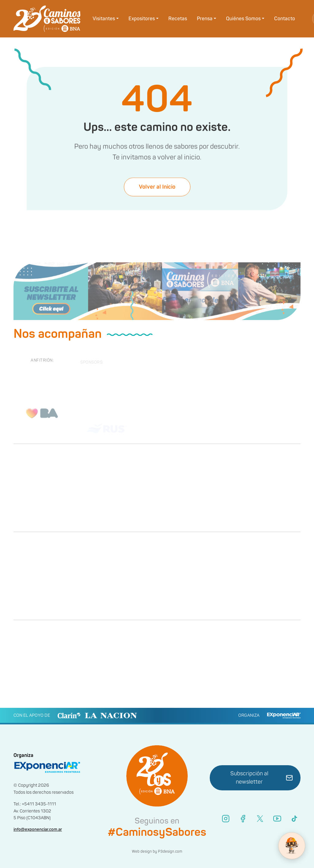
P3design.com (170, 852)
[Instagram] (226, 819)
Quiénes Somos (243, 19)
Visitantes (104, 19)
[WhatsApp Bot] (292, 846)
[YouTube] (277, 819)
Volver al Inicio (157, 192)
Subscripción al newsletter (262, 778)
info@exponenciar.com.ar (38, 829)
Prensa (205, 19)
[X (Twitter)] (260, 819)
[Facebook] (243, 819)
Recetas (178, 19)
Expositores (142, 19)
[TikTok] (294, 819)
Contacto (285, 19)
